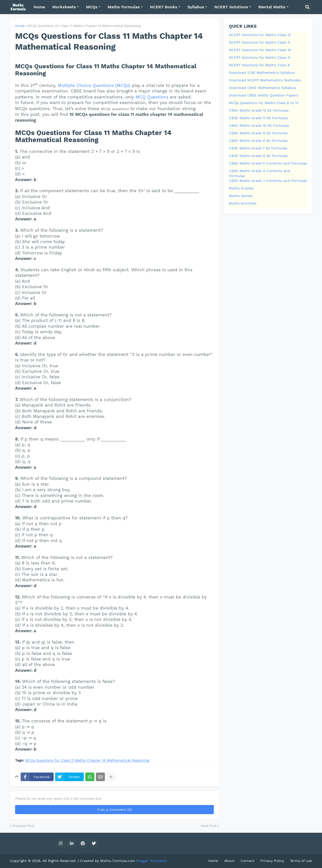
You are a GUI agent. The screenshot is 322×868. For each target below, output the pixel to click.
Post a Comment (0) (115, 810)
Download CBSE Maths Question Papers (264, 95)
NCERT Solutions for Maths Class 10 (260, 50)
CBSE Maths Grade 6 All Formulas (258, 156)
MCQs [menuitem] (92, 7)
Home (20, 26)
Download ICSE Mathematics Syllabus (262, 73)
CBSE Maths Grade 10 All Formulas (259, 125)
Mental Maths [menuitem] (272, 7)
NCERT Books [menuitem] (164, 7)
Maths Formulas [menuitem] (124, 7)
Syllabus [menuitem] (196, 7)
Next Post (209, 826)
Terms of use (301, 861)
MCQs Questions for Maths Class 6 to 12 (264, 103)
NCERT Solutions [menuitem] (231, 7)
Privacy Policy (272, 861)
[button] (307, 7)
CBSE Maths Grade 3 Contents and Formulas (268, 181)
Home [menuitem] (39, 7)
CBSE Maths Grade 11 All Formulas (258, 118)
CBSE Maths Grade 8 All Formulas (258, 141)
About (229, 861)
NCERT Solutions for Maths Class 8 (259, 65)
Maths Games (241, 196)
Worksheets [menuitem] (64, 7)
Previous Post (23, 826)
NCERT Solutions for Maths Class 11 (259, 42)
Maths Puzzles (241, 188)
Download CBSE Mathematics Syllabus (262, 88)
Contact (247, 861)
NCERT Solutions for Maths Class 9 (259, 57)
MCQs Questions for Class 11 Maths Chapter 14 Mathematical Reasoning (84, 26)
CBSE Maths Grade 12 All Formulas (259, 110)
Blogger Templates (152, 861)
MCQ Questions (152, 97)
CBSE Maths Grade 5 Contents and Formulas (268, 163)
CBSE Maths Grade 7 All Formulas (258, 148)
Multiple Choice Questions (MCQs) (94, 85)
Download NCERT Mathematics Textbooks (265, 80)
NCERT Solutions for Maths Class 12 (260, 35)
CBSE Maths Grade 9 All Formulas (258, 133)
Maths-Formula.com (118, 861)
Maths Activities (243, 203)
